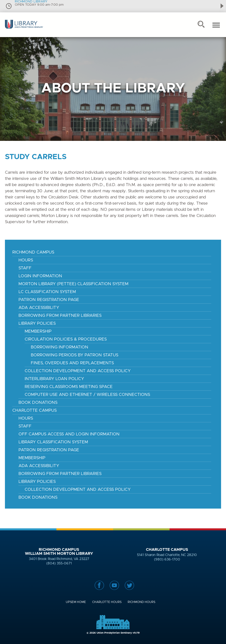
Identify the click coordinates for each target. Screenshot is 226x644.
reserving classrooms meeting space (69, 387)
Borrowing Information (60, 347)
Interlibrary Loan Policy (54, 379)
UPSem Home (76, 602)
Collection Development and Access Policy (78, 371)
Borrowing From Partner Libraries (60, 315)
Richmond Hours (141, 602)
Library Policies (37, 323)
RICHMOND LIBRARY (31, 2)
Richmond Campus (33, 252)
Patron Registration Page (49, 300)
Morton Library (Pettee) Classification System (73, 284)
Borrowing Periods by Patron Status (75, 355)
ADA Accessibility (39, 308)
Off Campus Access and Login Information (69, 434)
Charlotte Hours (107, 602)
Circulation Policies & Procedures (66, 339)
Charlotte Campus (35, 410)
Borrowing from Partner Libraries (60, 474)
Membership (38, 331)
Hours (26, 260)
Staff (25, 268)
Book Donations (38, 402)
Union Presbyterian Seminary (24, 28)
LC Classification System (47, 292)
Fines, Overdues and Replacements (72, 363)
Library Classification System (53, 442)
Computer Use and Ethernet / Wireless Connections (87, 395)
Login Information (40, 276)
